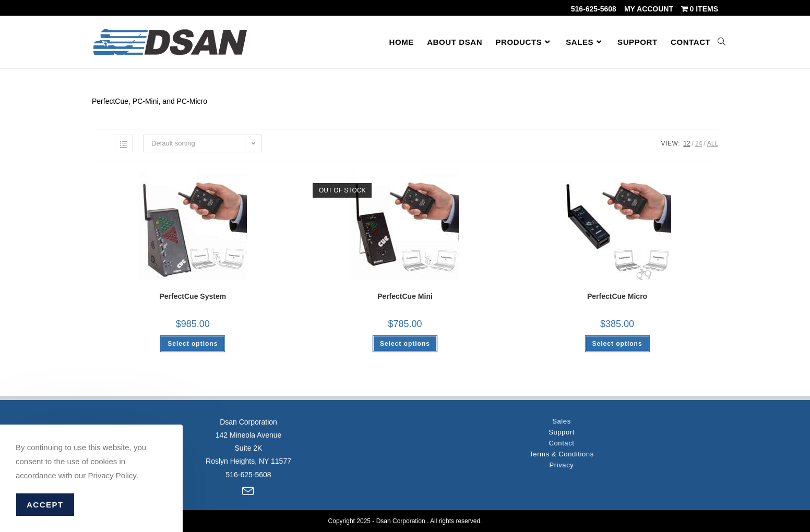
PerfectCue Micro (617, 296)
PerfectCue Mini (405, 296)
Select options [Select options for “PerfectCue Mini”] (405, 344)
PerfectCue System (193, 296)
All (713, 143)
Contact (561, 443)
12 (687, 143)
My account (649, 9)
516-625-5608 (594, 9)
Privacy (562, 465)
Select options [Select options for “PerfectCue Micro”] (617, 344)
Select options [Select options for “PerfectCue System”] (193, 344)
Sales (562, 421)
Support (562, 432)
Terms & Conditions (562, 454)
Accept (45, 505)
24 (699, 143)
